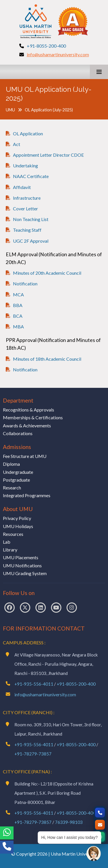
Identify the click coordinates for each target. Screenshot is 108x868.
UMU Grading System (25, 573)
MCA (18, 294)
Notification (25, 284)
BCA (18, 316)
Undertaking (25, 165)
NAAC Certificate (31, 176)
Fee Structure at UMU (25, 456)
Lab (7, 542)
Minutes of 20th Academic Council (47, 273)
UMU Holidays (18, 526)
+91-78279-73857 (33, 754)
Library (10, 550)
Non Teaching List (31, 219)
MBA (18, 327)
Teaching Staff (27, 230)
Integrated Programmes (27, 495)
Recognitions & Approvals (29, 410)
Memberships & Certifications (33, 417)
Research (12, 488)
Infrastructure (27, 198)
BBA (18, 305)
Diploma (11, 464)
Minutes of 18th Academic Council (47, 359)
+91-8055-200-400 (46, 46)
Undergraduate (18, 472)
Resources (13, 534)
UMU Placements (21, 557)
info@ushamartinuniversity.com (58, 54)
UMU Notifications (22, 565)
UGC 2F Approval (31, 241)
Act (17, 144)
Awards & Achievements (27, 425)
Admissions (17, 447)
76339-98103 (69, 822)
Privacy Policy (17, 518)
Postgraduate (16, 480)
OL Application (28, 133)
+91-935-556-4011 (34, 684)
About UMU (18, 509)
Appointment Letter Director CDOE (48, 155)
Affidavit (22, 187)
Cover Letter (25, 208)
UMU (10, 110)
